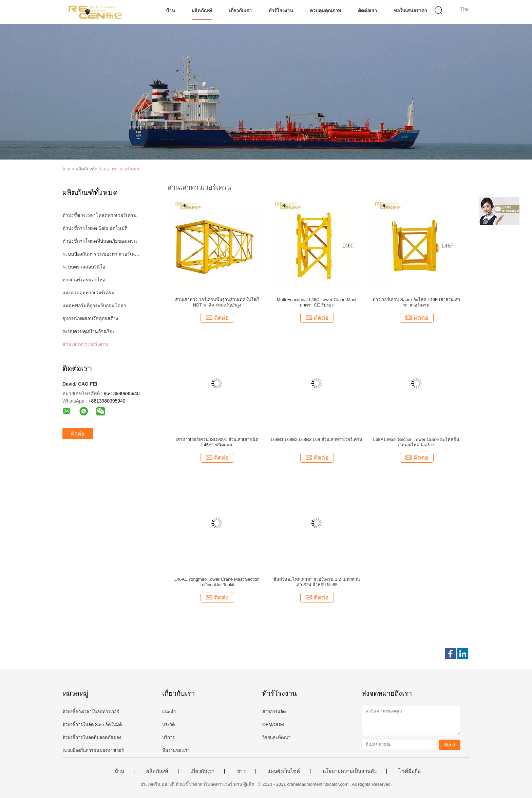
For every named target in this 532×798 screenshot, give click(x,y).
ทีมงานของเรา (176, 750)
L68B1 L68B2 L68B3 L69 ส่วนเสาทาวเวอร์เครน (317, 439)
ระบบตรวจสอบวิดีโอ (84, 267)
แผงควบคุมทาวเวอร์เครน (89, 293)
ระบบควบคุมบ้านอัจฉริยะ (89, 331)
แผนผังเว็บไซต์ (284, 771)
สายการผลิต (274, 712)
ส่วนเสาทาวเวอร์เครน (119, 169)
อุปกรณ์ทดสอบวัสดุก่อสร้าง (90, 318)
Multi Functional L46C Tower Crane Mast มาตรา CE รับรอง (317, 302)
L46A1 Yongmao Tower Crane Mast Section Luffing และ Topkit (217, 582)
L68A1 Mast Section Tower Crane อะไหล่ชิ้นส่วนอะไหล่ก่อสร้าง (416, 442)
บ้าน (170, 11)
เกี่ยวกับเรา (240, 11)
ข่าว (241, 771)
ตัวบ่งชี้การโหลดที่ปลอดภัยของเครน (100, 241)
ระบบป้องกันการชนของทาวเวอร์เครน (101, 254)
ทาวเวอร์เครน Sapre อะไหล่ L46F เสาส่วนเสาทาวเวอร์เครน (416, 302)
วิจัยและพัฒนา (276, 737)
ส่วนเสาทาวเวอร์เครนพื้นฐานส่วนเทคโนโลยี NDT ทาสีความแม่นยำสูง (217, 302)
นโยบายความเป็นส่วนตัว (349, 771)
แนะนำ (169, 712)
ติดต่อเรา (367, 11)
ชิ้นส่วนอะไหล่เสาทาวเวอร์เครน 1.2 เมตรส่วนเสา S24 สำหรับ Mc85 (316, 582)
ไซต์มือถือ (410, 771)
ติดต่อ (78, 434)
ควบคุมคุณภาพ (325, 11)
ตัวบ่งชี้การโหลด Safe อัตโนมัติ (95, 228)
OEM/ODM (273, 725)
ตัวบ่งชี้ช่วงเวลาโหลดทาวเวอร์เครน (100, 215)
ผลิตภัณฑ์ (202, 11)
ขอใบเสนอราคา (410, 11)
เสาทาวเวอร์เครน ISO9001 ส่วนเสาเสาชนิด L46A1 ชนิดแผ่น (217, 442)
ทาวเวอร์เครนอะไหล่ (84, 280)
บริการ (168, 737)
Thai (465, 9)
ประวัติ (168, 725)
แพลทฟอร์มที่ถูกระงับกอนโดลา (94, 305)
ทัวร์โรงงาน (281, 11)
